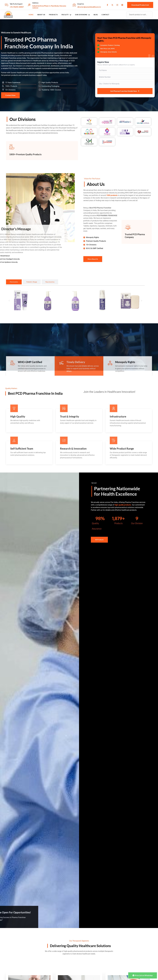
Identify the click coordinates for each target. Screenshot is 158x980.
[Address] (29, 5)
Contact (105, 15)
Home (31, 15)
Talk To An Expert (16, 4)
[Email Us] (74, 5)
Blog (96, 15)
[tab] (14, 282)
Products (53, 15)
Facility (66, 15)
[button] (9, 301)
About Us (41, 15)
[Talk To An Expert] (7, 5)
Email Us (81, 4)
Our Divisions (82, 15)
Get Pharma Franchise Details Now (125, 91)
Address (35, 3)
